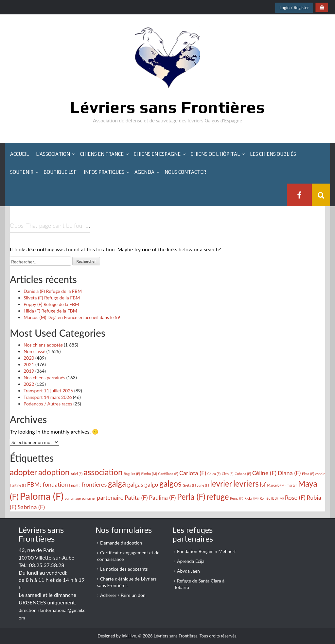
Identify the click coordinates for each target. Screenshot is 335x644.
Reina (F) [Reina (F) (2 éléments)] (237, 498)
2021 (29, 364)
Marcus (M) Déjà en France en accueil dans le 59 (72, 317)
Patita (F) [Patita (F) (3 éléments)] (136, 497)
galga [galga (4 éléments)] (117, 483)
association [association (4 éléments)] (103, 472)
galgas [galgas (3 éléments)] (135, 484)
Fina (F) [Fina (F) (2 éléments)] (75, 485)
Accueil (19, 154)
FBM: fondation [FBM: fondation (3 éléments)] (48, 484)
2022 (29, 384)
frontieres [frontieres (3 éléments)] (94, 484)
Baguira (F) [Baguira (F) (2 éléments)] (132, 474)
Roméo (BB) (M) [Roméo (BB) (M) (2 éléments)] (272, 498)
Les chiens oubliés (273, 154)
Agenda (144, 172)
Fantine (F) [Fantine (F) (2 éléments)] (18, 485)
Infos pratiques (104, 172)
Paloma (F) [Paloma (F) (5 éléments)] (42, 496)
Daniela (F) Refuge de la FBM (53, 291)
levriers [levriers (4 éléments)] (246, 483)
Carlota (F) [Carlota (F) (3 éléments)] (193, 473)
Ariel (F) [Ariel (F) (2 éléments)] (77, 474)
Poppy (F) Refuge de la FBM (51, 304)
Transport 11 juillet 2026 (48, 391)
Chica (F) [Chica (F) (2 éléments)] (214, 474)
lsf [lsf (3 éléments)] (263, 484)
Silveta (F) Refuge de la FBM (52, 298)
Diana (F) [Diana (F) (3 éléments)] (289, 473)
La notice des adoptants (124, 569)
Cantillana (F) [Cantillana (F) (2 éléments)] (168, 474)
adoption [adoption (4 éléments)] (54, 472)
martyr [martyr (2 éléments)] (292, 485)
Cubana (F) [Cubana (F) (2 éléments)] (243, 474)
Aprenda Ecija (191, 561)
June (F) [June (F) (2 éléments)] (203, 485)
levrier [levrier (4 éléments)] (221, 483)
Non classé (34, 351)
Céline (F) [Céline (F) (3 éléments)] (264, 473)
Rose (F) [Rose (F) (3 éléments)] (295, 497)
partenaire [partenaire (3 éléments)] (110, 497)
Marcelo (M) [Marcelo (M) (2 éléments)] (276, 485)
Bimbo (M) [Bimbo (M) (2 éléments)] (149, 474)
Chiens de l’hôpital (215, 154)
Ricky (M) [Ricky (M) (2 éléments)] (251, 498)
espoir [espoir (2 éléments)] (320, 474)
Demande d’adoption (121, 543)
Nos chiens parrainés (44, 377)
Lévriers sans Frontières (168, 107)
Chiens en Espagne (157, 154)
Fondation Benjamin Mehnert (206, 551)
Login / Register (294, 8)
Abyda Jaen (188, 571)
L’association (53, 154)
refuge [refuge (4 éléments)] (218, 497)
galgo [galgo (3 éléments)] (151, 484)
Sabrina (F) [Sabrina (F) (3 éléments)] (31, 507)
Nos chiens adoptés (43, 345)
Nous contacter (185, 172)
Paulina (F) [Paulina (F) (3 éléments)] (162, 497)
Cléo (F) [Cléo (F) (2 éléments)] (228, 474)
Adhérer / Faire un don (123, 595)
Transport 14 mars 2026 (48, 397)
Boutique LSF (60, 172)
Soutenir (22, 172)
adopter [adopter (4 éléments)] (23, 472)
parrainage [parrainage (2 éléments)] (73, 498)
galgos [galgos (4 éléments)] (170, 483)
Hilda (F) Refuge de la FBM (50, 311)
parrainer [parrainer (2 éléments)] (89, 498)
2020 (29, 358)
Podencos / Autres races (48, 404)
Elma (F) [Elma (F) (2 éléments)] (308, 474)
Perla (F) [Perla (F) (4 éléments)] (191, 497)
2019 (29, 371)
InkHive (129, 636)
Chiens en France (102, 154)
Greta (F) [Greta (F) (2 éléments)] (189, 485)
